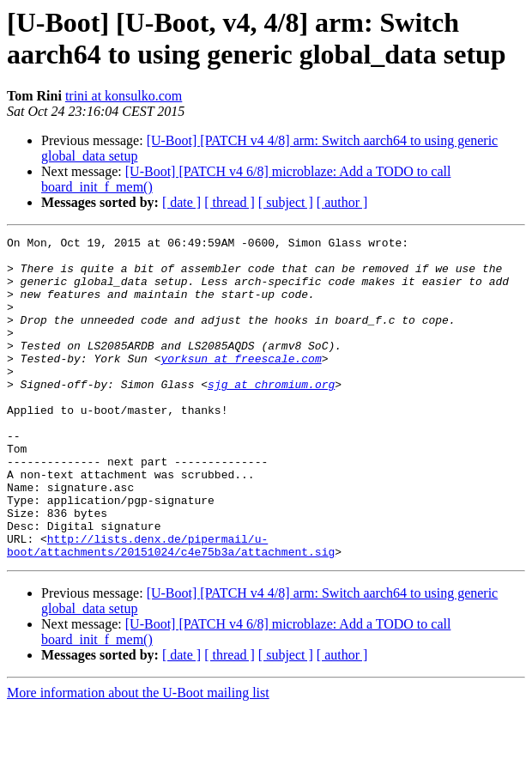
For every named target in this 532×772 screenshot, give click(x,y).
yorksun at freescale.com (241, 384)
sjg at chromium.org (271, 415)
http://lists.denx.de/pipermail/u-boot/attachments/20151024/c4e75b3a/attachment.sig (171, 608)
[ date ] (181, 202)
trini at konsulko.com (124, 96)
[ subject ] (286, 202)
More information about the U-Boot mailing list (138, 757)
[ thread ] (230, 202)
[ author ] (342, 202)
